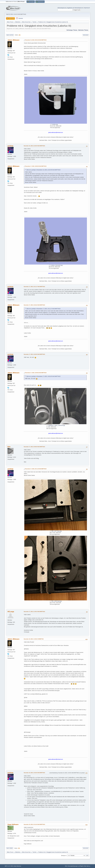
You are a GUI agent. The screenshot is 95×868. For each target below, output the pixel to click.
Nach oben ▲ (87, 866)
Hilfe (66, 866)
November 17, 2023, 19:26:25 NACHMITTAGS (34, 354)
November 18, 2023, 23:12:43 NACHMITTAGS (34, 824)
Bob (9, 447)
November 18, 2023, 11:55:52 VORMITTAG (34, 639)
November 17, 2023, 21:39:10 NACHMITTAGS (34, 612)
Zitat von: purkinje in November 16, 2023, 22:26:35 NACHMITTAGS (43, 170)
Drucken (86, 35)
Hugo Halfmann (13, 824)
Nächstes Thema (83, 30)
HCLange (11, 612)
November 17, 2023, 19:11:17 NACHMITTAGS (34, 287)
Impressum (87, 8)
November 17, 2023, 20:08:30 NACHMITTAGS (34, 447)
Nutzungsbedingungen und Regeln (76, 866)
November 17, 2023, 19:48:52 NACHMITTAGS (36, 373)
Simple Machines (17, 866)
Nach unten (10, 35)
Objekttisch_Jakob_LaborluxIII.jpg (56, 425)
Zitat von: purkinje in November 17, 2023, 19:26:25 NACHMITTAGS (43, 376)
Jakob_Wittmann (13, 40)
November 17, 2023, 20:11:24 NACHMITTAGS (36, 469)
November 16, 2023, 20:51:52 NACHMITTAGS (36, 40)
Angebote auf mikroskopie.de (75, 8)
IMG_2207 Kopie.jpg (56, 531)
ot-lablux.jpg (54, 124)
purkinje (10, 146)
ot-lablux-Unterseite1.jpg (56, 265)
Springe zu (64, 856)
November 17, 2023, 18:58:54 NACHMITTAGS (36, 166)
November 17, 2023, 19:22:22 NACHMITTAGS (34, 305)
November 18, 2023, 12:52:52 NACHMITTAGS (34, 773)
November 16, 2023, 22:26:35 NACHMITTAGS (34, 146)
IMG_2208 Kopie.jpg (56, 601)
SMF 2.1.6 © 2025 (9, 866)
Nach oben (10, 848)
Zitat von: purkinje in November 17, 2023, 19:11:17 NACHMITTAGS (43, 309)
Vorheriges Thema (72, 30)
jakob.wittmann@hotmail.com (56, 133)
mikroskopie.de (62, 8)
